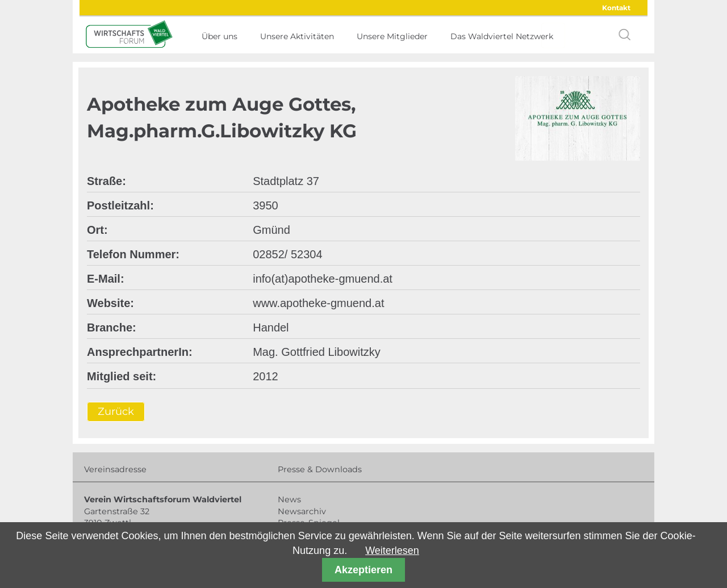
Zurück (116, 412)
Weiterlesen (392, 551)
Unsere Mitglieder (392, 36)
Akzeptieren (363, 570)
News (289, 499)
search (625, 35)
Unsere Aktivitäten (297, 36)
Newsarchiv (302, 511)
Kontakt (616, 8)
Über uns (220, 36)
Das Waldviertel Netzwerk (502, 36)
